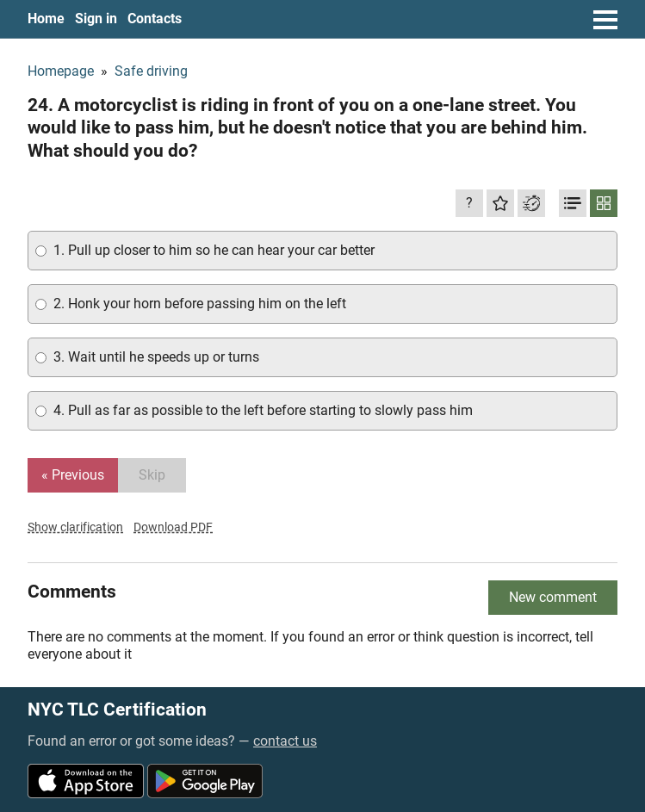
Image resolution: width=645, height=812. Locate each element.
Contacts (155, 19)
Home (46, 19)
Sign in (96, 19)
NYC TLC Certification (117, 710)
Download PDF (173, 527)
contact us (285, 741)
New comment (553, 597)
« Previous (73, 475)
